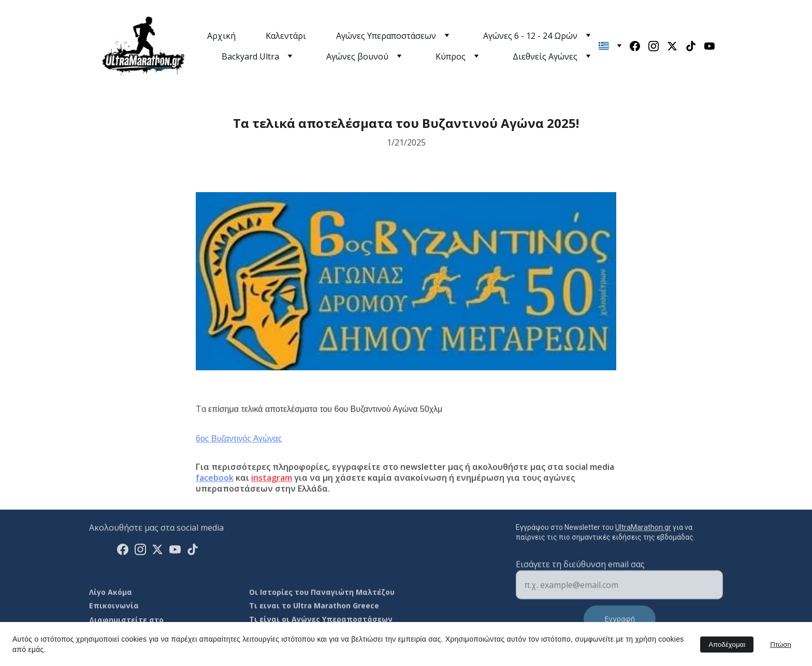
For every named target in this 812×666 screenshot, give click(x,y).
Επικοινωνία (114, 607)
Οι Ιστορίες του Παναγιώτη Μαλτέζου (322, 593)
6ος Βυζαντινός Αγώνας (239, 451)
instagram (272, 490)
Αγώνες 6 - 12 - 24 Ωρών (530, 36)
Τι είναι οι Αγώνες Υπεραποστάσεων (321, 621)
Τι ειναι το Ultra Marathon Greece (314, 607)
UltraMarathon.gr (643, 530)
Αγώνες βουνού (357, 56)
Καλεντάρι (286, 36)
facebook (215, 490)
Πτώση (781, 645)
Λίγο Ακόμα (111, 593)
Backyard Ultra (250, 56)
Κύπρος (451, 56)
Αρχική (221, 36)
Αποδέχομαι (727, 645)
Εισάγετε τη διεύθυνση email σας (580, 575)
